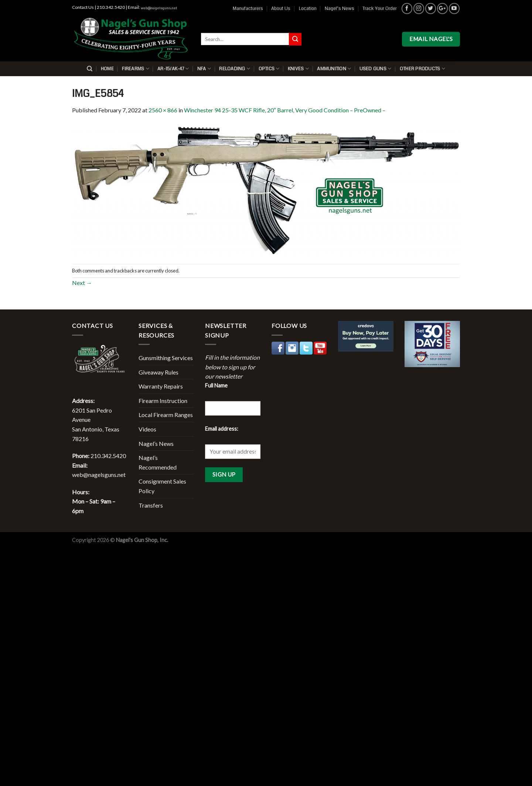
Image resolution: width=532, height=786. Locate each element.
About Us (281, 9)
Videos (147, 429)
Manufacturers (248, 9)
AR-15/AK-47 (173, 69)
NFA (204, 69)
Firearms (136, 69)
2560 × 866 (163, 110)
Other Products (422, 69)
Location (308, 9)
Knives (298, 69)
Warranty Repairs (161, 386)
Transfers (151, 505)
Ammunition (334, 69)
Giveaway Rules (158, 372)
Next (82, 283)
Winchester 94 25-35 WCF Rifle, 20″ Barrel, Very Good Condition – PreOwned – (285, 110)
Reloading (235, 69)
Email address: (222, 429)
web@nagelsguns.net (159, 8)
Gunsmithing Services (166, 358)
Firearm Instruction (163, 401)
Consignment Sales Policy (162, 486)
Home (107, 69)
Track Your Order (380, 9)
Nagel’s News (340, 9)
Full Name (216, 385)
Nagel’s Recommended (158, 462)
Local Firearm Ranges (166, 415)
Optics (269, 69)
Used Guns (376, 69)
